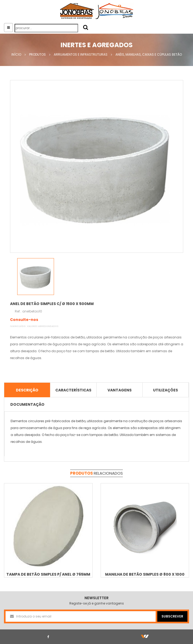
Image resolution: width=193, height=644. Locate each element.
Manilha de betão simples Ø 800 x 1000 (145, 574)
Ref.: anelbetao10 (28, 311)
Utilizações (165, 390)
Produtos (37, 54)
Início (16, 54)
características (73, 390)
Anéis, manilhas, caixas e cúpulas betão (149, 54)
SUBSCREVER (172, 616)
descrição (27, 390)
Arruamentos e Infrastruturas (81, 54)
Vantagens (120, 390)
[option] (97, 166)
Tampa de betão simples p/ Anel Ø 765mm (48, 574)
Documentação (27, 404)
